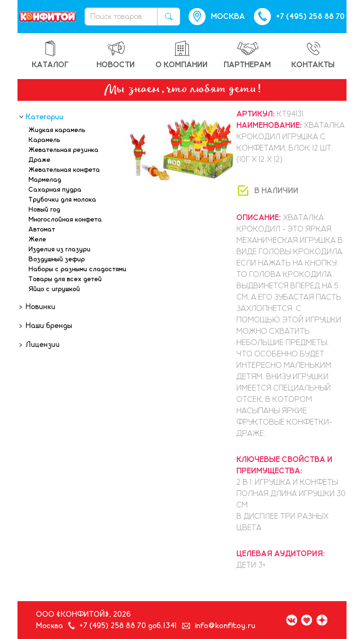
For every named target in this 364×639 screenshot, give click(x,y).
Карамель (45, 140)
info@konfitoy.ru (225, 626)
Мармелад (45, 180)
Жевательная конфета (65, 170)
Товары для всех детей (65, 279)
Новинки (40, 307)
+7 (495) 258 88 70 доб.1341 (129, 626)
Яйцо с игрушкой (55, 289)
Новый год (45, 210)
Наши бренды (48, 326)
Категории (44, 117)
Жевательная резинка (64, 150)
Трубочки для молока (63, 200)
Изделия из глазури (60, 249)
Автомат (42, 230)
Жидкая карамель (57, 130)
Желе (38, 240)
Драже (40, 160)
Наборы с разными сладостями (78, 269)
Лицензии (42, 345)
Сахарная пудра (55, 190)
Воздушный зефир (57, 259)
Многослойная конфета (65, 220)
